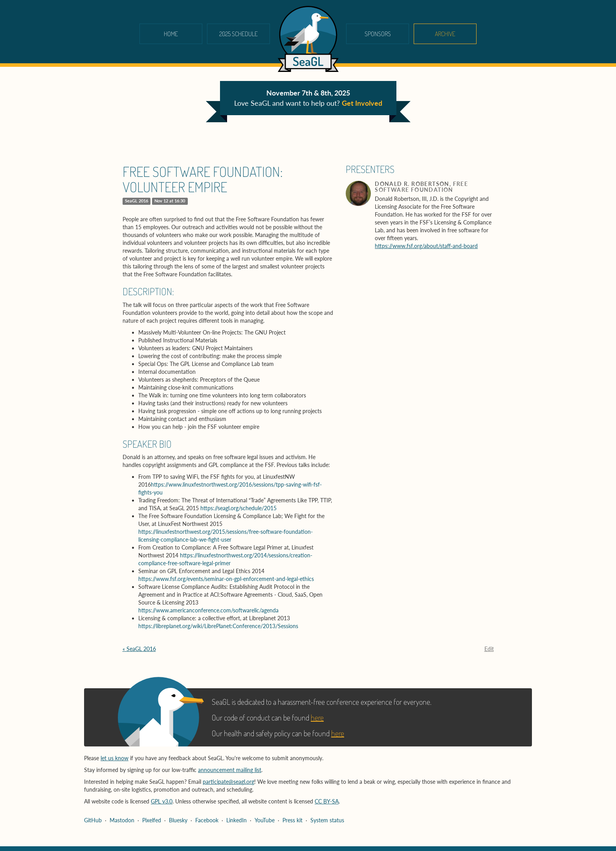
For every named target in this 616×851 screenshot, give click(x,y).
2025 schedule (238, 34)
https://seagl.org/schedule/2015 (238, 508)
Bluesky (178, 820)
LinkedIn (236, 820)
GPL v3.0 (162, 801)
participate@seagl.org (228, 782)
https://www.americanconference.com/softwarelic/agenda (208, 610)
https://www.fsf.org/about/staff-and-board (426, 246)
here (317, 717)
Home (171, 34)
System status (327, 820)
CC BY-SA (327, 801)
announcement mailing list (230, 770)
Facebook (207, 820)
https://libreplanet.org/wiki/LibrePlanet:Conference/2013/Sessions (218, 626)
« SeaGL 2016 (139, 649)
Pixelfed (152, 820)
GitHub (93, 820)
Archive (445, 34)
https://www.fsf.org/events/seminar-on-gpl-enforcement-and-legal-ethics (226, 579)
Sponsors (378, 34)
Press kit (292, 820)
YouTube (265, 820)
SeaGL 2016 (137, 201)
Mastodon (122, 820)
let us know (115, 758)
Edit (489, 649)
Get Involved (362, 103)
